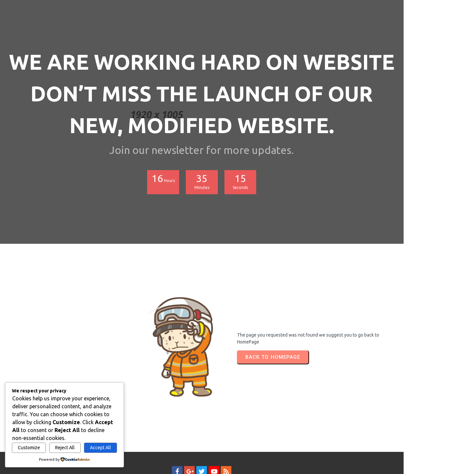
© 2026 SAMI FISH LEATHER (238, 456)
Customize (29, 448)
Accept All (100, 448)
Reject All (65, 448)
